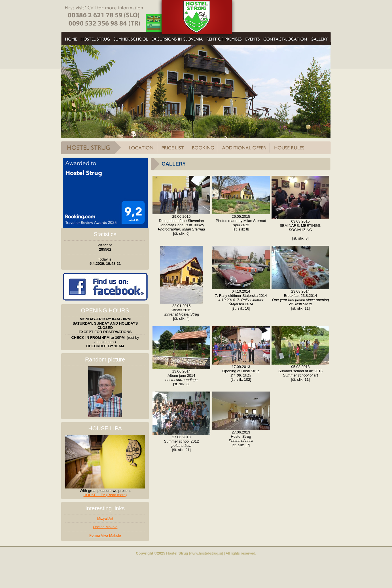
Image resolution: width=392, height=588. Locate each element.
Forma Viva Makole (105, 535)
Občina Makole (105, 527)
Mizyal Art (105, 518)
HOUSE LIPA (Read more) (105, 495)
